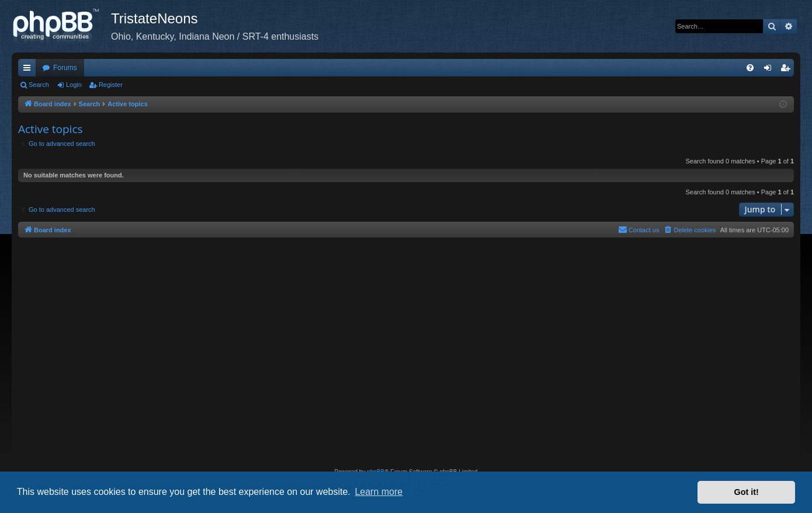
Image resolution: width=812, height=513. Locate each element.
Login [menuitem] (770, 70)
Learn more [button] (379, 492)
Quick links (29, 70)
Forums (65, 68)
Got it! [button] (747, 492)
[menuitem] (750, 68)
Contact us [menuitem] (639, 229)
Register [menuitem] (788, 70)
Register (111, 85)
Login (74, 85)
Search (39, 85)
